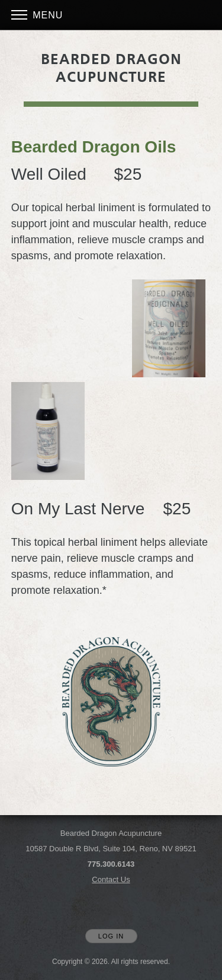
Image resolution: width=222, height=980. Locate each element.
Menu (37, 15)
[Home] (111, 68)
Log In (111, 936)
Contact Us (111, 879)
